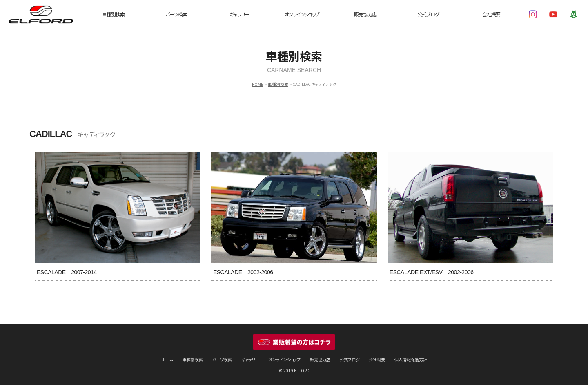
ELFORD (41, 14)
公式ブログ (428, 14)
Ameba (574, 14)
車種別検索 (113, 14)
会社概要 (491, 14)
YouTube (553, 14)
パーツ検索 (176, 14)
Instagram (533, 14)
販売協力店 (365, 14)
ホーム (167, 359)
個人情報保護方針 (411, 359)
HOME (258, 84)
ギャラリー (239, 14)
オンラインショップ (302, 14)
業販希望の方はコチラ (294, 342)
